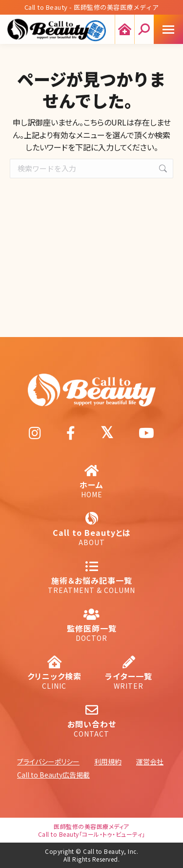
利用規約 (108, 762)
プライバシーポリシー (48, 762)
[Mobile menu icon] (168, 29)
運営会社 (150, 762)
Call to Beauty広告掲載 (53, 775)
